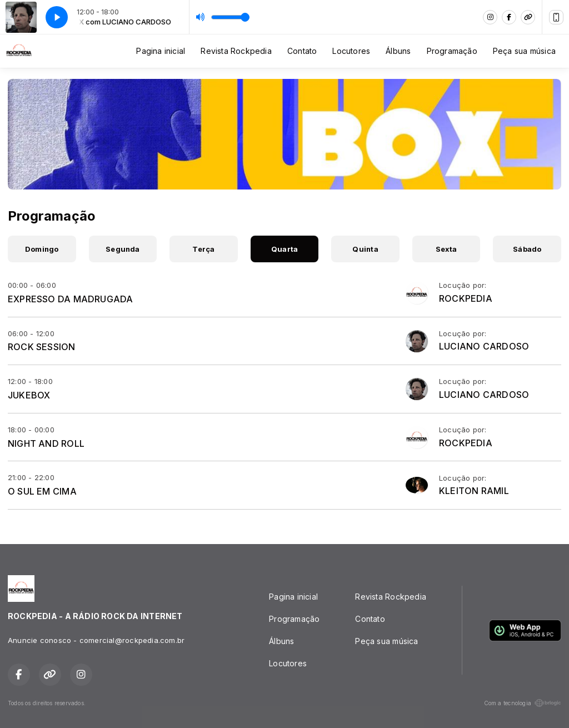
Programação (452, 51)
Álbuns (398, 51)
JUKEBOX (29, 395)
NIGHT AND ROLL (46, 443)
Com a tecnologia (523, 703)
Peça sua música (524, 51)
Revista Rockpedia (236, 51)
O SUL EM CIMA (42, 491)
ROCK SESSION (42, 347)
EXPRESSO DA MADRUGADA (70, 299)
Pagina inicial (161, 51)
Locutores (351, 51)
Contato (302, 51)
